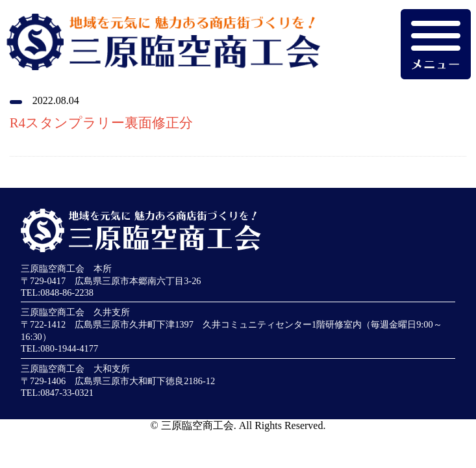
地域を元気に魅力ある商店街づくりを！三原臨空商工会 (160, 49)
